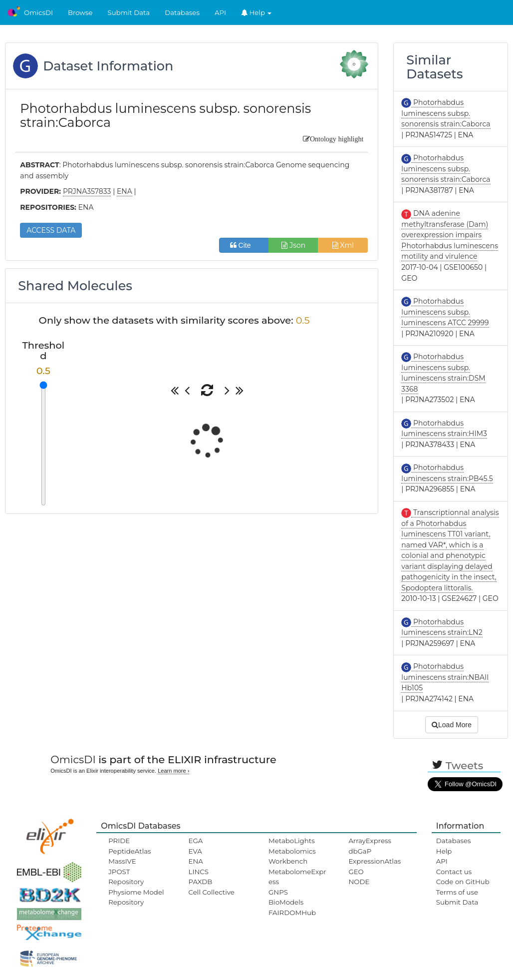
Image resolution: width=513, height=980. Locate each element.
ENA (196, 861)
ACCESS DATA (51, 230)
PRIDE (119, 841)
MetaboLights (292, 841)
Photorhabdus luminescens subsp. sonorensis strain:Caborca (446, 113)
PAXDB (201, 882)
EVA (195, 851)
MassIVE (122, 861)
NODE (359, 882)
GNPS (278, 892)
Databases (182, 12)
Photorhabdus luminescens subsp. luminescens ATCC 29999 (445, 312)
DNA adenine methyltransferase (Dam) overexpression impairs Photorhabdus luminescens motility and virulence (450, 235)
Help (256, 12)
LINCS (199, 872)
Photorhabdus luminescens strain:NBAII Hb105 (445, 677)
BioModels (286, 902)
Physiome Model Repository (136, 897)
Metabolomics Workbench (292, 856)
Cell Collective (212, 892)
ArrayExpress (370, 841)
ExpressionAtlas (375, 861)
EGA (196, 841)
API (220, 12)
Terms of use (457, 892)
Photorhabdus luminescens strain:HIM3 (444, 429)
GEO (356, 872)
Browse (80, 12)
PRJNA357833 (87, 191)
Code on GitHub (463, 882)
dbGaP (360, 851)
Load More (452, 725)
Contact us (454, 872)
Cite (244, 245)
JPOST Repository (126, 877)
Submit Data (129, 12)
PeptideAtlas (129, 851)
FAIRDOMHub (292, 913)
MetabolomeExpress (297, 877)
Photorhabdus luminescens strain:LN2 (442, 627)
